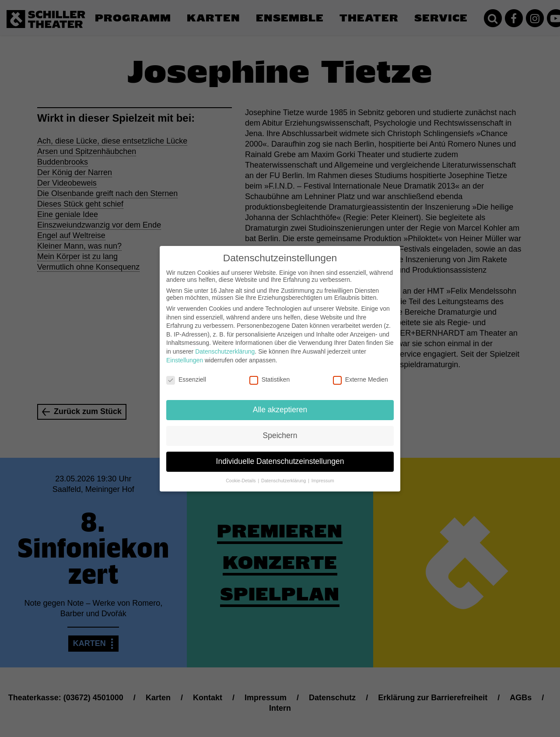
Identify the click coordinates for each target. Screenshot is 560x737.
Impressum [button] (323, 474)
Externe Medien (360, 374)
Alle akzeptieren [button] (280, 404)
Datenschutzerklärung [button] (284, 474)
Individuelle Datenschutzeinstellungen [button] (280, 455)
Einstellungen (185, 354)
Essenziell (186, 374)
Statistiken (270, 374)
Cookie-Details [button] (241, 474)
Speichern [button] (280, 429)
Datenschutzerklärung (225, 345)
